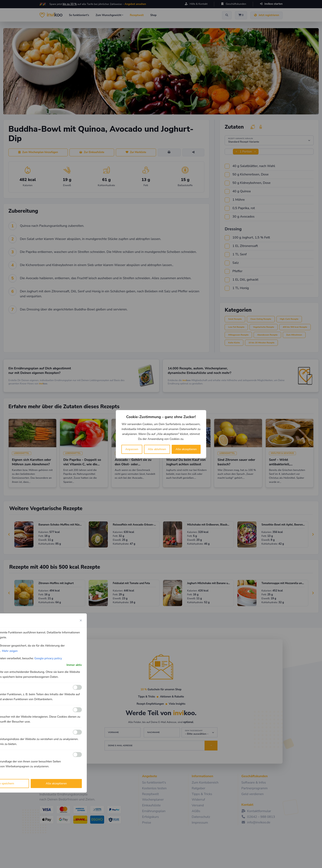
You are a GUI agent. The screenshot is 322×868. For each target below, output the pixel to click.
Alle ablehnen (157, 449)
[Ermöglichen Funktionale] (77, 687)
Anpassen (132, 449)
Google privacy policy (48, 658)
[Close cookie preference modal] (81, 620)
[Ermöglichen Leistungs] (77, 732)
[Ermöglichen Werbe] (77, 755)
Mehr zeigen (10, 651)
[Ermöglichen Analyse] (77, 710)
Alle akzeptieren (186, 449)
